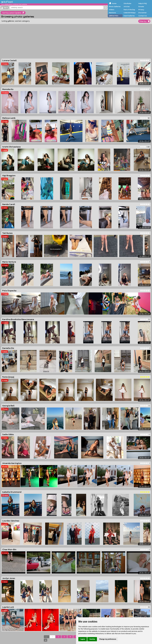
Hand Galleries (129, 16)
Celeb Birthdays (130, 13)
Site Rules (127, 3)
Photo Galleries (115, 6)
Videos (112, 10)
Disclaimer (142, 13)
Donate (141, 6)
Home (114, 3)
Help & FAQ (143, 3)
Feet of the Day (129, 10)
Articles (127, 6)
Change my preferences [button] (108, 639)
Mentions (112, 13)
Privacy (141, 10)
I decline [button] (92, 639)
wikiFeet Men (114, 16)
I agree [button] (83, 639)
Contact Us (143, 16)
